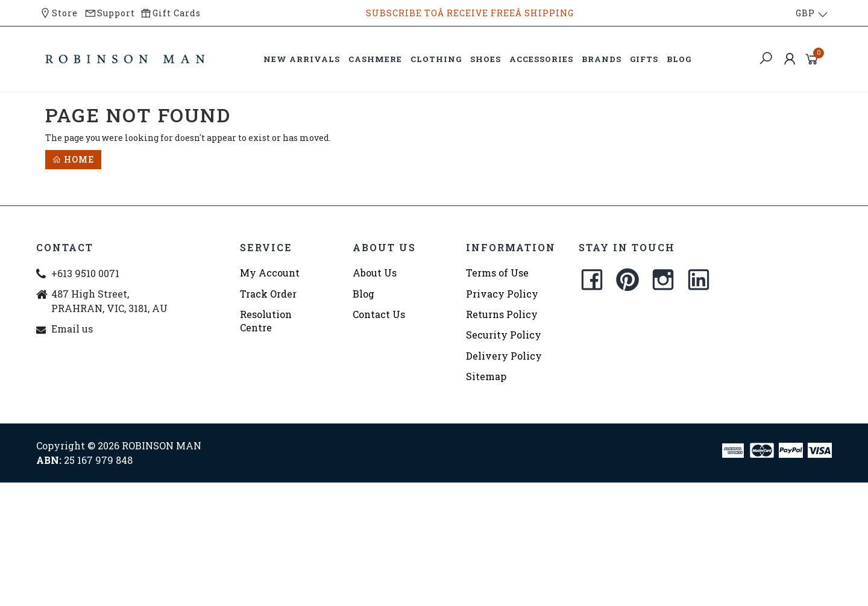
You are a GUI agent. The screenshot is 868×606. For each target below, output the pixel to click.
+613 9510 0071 (85, 273)
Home (73, 159)
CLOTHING (436, 59)
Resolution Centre (266, 321)
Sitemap (486, 376)
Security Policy (504, 335)
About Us (375, 273)
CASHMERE (375, 59)
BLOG (679, 59)
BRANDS (602, 59)
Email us (72, 329)
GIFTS (644, 59)
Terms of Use (497, 273)
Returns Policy (502, 314)
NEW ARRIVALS (302, 59)
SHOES (486, 59)
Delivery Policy (504, 356)
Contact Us (379, 314)
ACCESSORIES (541, 59)
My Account (270, 273)
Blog (363, 294)
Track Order (268, 294)
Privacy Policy (502, 294)
